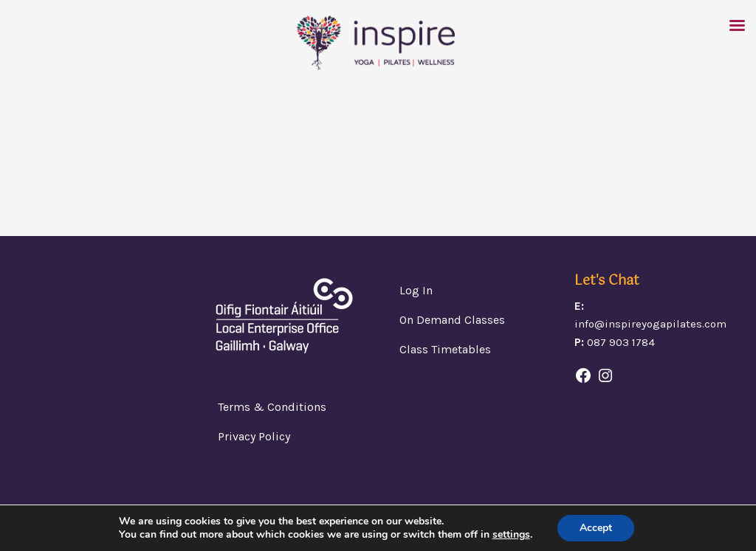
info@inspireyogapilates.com (650, 324)
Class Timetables (445, 349)
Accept (596, 528)
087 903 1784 (621, 342)
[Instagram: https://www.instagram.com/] (605, 375)
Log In (416, 290)
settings (511, 535)
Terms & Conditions (272, 407)
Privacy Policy (254, 436)
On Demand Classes (452, 320)
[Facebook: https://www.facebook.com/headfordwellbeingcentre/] (583, 375)
